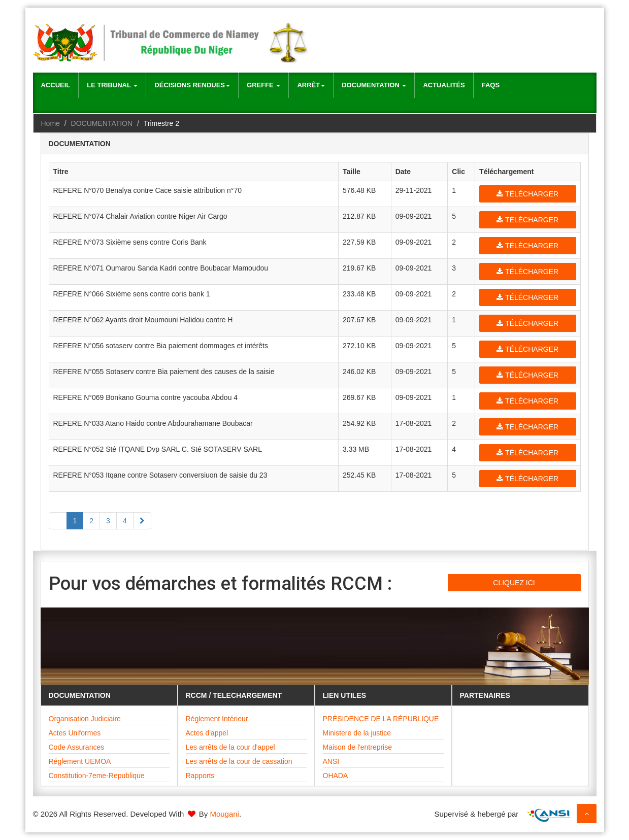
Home (51, 123)
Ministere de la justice (357, 733)
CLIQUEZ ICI (514, 583)
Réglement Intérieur (217, 719)
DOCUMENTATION (102, 123)
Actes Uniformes (75, 733)
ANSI (331, 761)
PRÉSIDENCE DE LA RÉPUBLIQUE (381, 719)
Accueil (56, 85)
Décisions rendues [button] (192, 85)
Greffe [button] (263, 85)
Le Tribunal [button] (112, 85)
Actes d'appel (207, 733)
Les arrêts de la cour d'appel (230, 747)
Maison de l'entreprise (358, 747)
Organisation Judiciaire (85, 719)
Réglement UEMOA (80, 761)
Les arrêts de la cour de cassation (239, 761)
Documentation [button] (374, 85)
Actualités (444, 85)
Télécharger (527, 194)
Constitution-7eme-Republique (97, 776)
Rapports (200, 776)
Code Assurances (77, 747)
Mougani (224, 814)
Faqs (491, 85)
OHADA (336, 776)
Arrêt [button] (311, 85)
